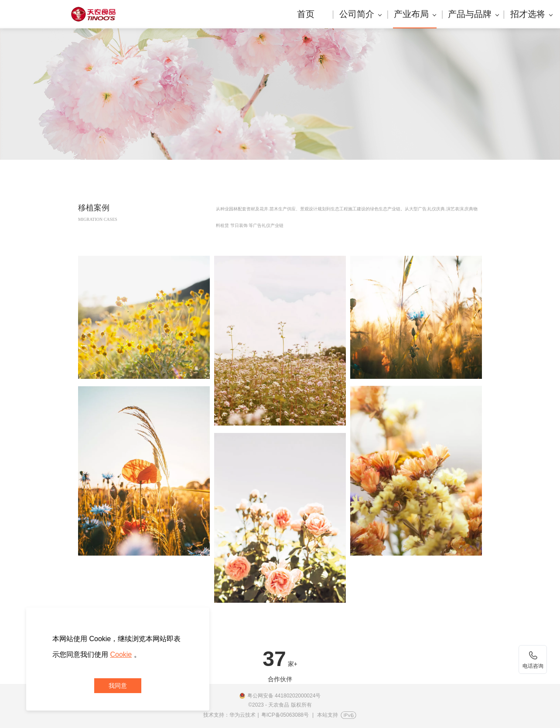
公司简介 (360, 14)
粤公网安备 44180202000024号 (284, 696)
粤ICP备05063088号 (285, 715)
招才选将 (531, 14)
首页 (306, 14)
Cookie (121, 654)
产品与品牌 (473, 14)
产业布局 (415, 14)
